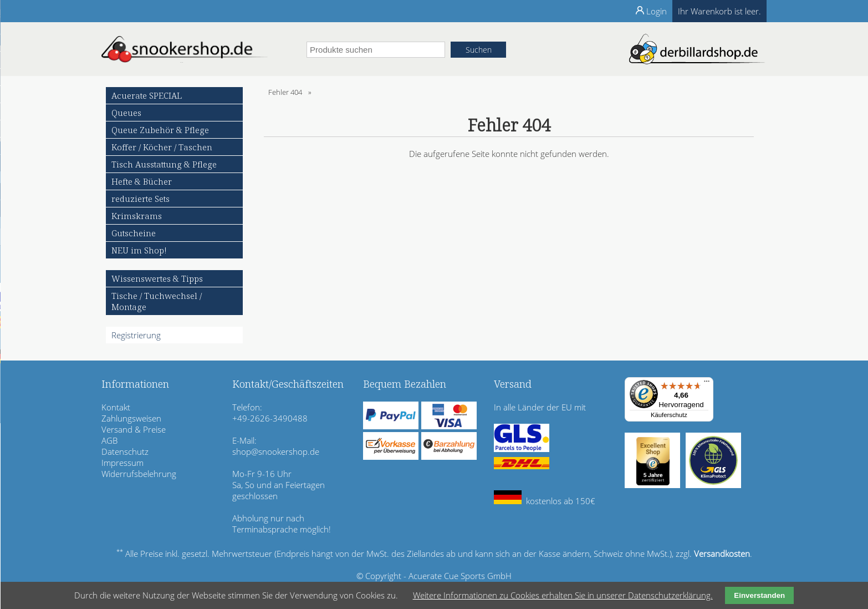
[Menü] (707, 384)
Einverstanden (759, 595)
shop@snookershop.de (276, 451)
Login (657, 11)
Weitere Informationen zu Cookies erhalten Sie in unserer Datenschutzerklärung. (563, 595)
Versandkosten (722, 554)
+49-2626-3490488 (270, 418)
